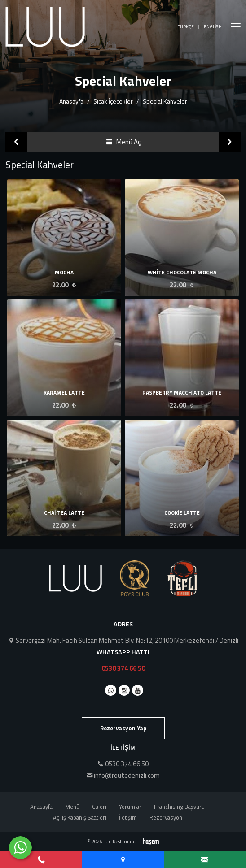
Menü (72, 807)
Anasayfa (71, 101)
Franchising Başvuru (179, 807)
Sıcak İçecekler (113, 101)
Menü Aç (123, 142)
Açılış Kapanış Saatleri (80, 817)
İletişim (128, 817)
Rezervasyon (166, 817)
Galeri (99, 807)
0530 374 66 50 (123, 668)
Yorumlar (130, 807)
